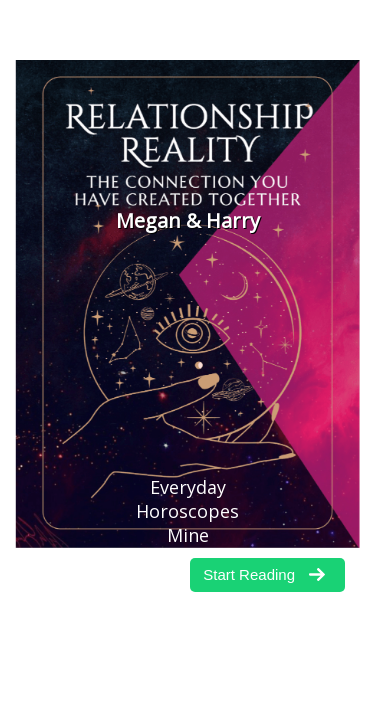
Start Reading (249, 574)
